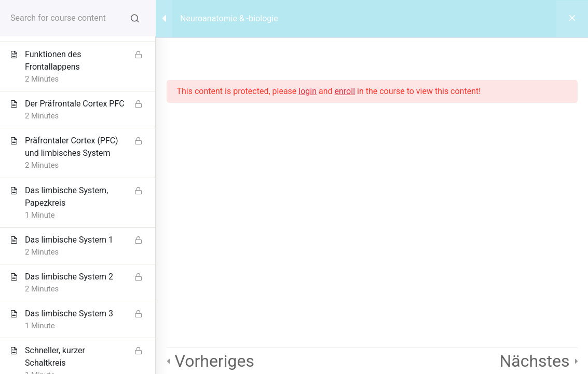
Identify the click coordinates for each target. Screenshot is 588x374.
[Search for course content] (135, 18)
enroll (345, 91)
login (307, 91)
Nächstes (534, 361)
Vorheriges (215, 361)
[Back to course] (572, 19)
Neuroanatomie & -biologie (229, 18)
